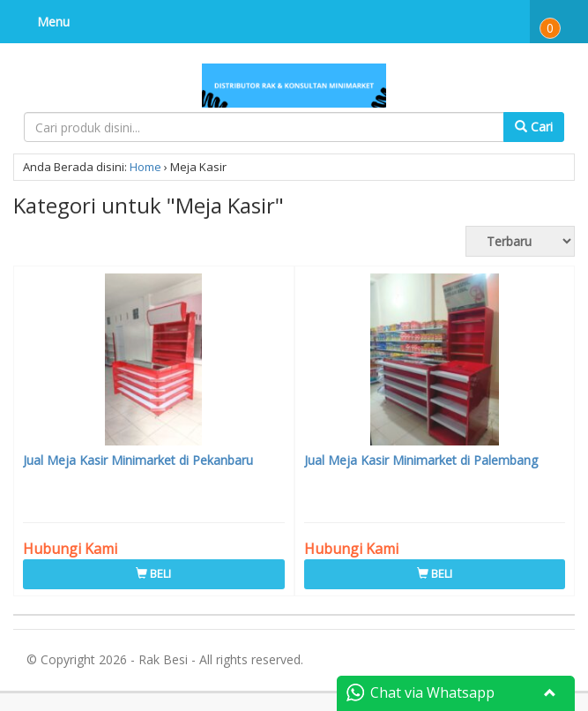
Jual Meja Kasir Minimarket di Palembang (421, 460)
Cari (534, 127)
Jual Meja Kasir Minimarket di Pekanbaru (138, 460)
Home (145, 167)
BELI (153, 573)
